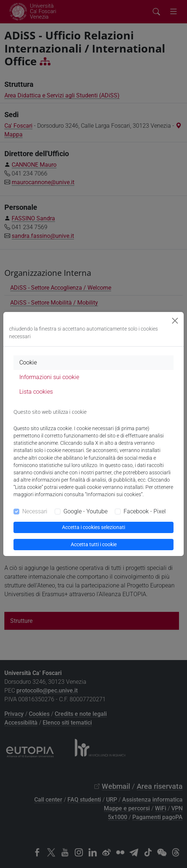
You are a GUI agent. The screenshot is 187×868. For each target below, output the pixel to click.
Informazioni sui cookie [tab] (49, 377)
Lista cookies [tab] (36, 392)
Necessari (35, 511)
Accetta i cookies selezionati (93, 527)
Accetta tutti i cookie (94, 544)
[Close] (175, 321)
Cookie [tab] (28, 362)
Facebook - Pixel (145, 511)
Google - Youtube (85, 511)
